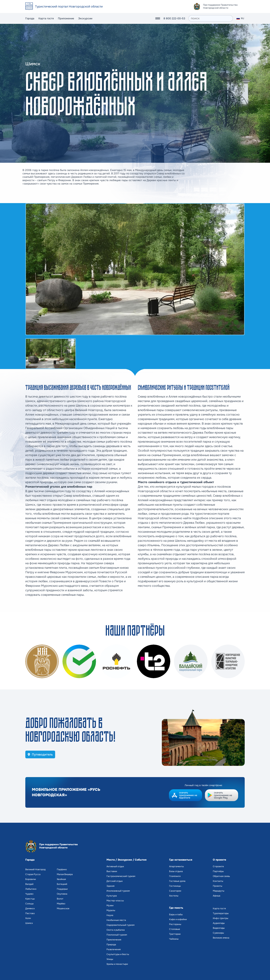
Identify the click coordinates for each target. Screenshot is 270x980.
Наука (110, 915)
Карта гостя (46, 18)
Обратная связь (221, 876)
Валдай (29, 884)
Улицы (110, 959)
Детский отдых (115, 881)
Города (30, 18)
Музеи (110, 905)
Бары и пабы (176, 914)
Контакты (218, 881)
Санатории (175, 891)
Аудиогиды (219, 923)
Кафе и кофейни (178, 919)
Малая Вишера (65, 874)
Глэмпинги (175, 876)
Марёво (61, 904)
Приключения (114, 940)
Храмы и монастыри (117, 964)
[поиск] (211, 18)
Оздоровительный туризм (120, 925)
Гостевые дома (177, 881)
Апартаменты (176, 866)
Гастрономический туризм (121, 876)
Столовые (175, 929)
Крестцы (30, 899)
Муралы (111, 910)
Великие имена (221, 938)
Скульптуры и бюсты (118, 954)
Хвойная (61, 879)
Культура (112, 896)
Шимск (29, 923)
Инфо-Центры (220, 918)
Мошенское (63, 908)
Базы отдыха (176, 871)
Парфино (62, 869)
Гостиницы (175, 886)
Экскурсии (85, 18)
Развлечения (114, 949)
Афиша (217, 896)
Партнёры (218, 871)
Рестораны (175, 924)
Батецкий (62, 884)
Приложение (66, 18)
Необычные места (116, 920)
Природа (111, 945)
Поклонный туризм (117, 935)
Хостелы (174, 896)
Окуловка (62, 894)
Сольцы (29, 904)
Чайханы (174, 939)
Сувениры (218, 933)
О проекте (218, 866)
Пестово (30, 913)
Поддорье (62, 889)
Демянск (30, 908)
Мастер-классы (115, 901)
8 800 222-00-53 (174, 18)
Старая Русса (33, 874)
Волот (60, 899)
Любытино (31, 889)
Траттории (175, 934)
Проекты (217, 886)
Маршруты (219, 891)
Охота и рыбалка (116, 930)
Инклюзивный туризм (118, 891)
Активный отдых (115, 866)
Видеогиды (219, 928)
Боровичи (31, 879)
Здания (110, 886)
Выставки (112, 871)
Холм (28, 918)
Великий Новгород (35, 869)
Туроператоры (221, 913)
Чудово (29, 894)
